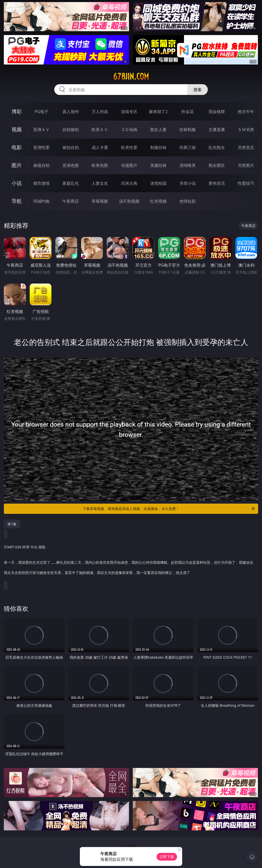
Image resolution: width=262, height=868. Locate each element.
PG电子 (41, 112)
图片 (17, 165)
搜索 (198, 90)
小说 (17, 183)
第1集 (12, 524)
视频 (17, 129)
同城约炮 (41, 201)
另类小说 (188, 183)
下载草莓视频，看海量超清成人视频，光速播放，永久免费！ (169, 509)
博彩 (17, 111)
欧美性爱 (129, 147)
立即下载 (167, 857)
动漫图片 (129, 165)
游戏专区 (129, 112)
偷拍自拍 (71, 147)
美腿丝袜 (158, 165)
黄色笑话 (217, 183)
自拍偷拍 (71, 129)
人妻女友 (100, 183)
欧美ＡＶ (100, 129)
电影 (17, 147)
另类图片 (246, 165)
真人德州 (71, 112)
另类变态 (246, 147)
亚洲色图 (71, 165)
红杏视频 (158, 201)
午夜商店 (71, 201)
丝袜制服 (188, 129)
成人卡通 (100, 147)
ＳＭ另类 (246, 129)
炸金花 (188, 112)
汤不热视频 (129, 201)
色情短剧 (188, 201)
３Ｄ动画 (129, 129)
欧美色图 (100, 165)
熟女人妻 (158, 129)
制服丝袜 (158, 147)
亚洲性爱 (41, 147)
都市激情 (41, 183)
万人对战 (100, 112)
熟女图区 (217, 165)
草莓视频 (100, 201)
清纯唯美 (188, 165)
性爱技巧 (246, 183)
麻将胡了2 (158, 112)
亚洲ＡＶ (41, 129)
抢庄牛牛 (246, 112)
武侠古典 (129, 183)
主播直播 (217, 129)
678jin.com (131, 77)
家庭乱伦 (71, 183)
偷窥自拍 (41, 165)
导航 (17, 201)
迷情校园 (158, 183)
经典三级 (188, 147)
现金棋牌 (217, 112)
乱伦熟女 (217, 147)
